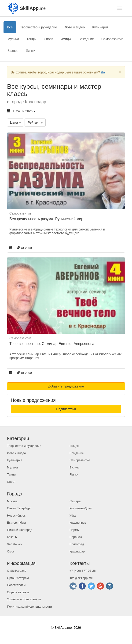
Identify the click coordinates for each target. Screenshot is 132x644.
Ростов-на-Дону (81, 508)
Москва (12, 501)
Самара (75, 501)
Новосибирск (16, 516)
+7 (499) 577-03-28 (83, 571)
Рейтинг (35, 123)
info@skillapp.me (81, 578)
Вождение (86, 39)
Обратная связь (18, 592)
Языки (31, 51)
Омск (11, 551)
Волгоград (77, 544)
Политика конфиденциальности (29, 607)
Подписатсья (66, 409)
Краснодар (77, 551)
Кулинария (100, 27)
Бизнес (13, 51)
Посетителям (16, 585)
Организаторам (18, 578)
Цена (15, 123)
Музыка (13, 39)
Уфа (73, 516)
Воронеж (76, 537)
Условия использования (24, 599)
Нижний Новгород (20, 530)
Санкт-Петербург (19, 508)
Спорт (48, 39)
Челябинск (15, 544)
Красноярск (78, 523)
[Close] (120, 72)
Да (103, 72)
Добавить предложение (66, 386)
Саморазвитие (112, 39)
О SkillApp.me (17, 571)
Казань (12, 537)
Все (10, 27)
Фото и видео (75, 27)
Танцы (32, 39)
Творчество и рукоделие (38, 27)
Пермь (74, 530)
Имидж (66, 39)
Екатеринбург (17, 523)
